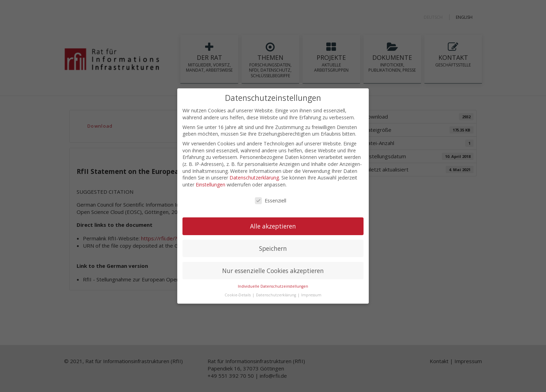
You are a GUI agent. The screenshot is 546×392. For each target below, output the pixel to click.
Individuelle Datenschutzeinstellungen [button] (273, 286)
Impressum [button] (311, 295)
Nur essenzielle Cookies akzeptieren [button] (273, 270)
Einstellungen (210, 184)
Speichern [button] (273, 248)
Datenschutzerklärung (254, 177)
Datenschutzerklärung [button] (276, 295)
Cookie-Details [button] (238, 295)
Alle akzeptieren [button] (273, 226)
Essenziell (271, 200)
